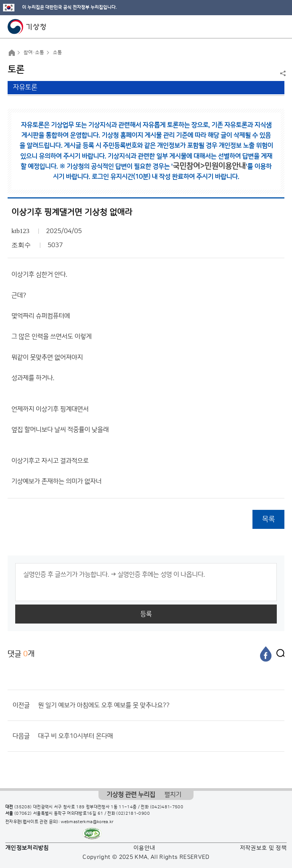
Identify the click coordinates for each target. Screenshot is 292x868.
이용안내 (144, 848)
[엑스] (279, 654)
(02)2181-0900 (133, 814)
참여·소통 (34, 52)
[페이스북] (266, 654)
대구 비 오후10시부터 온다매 (75, 736)
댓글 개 (21, 654)
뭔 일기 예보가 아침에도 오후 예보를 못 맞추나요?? (104, 705)
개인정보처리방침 (27, 848)
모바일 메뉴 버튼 (280, 27)
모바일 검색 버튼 (267, 27)
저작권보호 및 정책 (263, 848)
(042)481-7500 (167, 807)
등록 (146, 614)
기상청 (27, 27)
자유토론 (25, 87)
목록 (268, 519)
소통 (57, 52)
